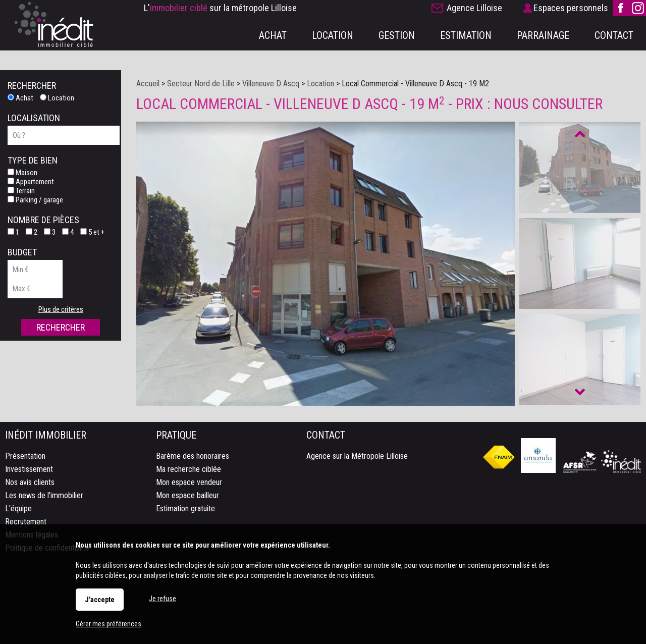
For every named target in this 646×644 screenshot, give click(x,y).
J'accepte (100, 600)
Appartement (31, 182)
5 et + (92, 232)
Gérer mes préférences (109, 624)
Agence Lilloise (474, 8)
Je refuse (163, 599)
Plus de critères (61, 309)
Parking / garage (35, 200)
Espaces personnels (571, 8)
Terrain (21, 191)
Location (57, 98)
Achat (20, 98)
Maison (22, 173)
